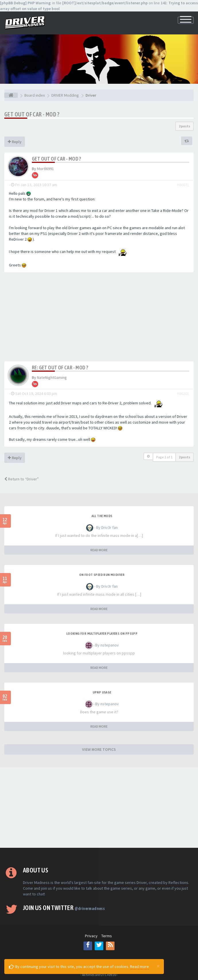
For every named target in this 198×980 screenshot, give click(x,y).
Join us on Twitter (64, 908)
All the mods (102, 516)
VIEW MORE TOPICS (99, 749)
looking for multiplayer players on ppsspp (102, 634)
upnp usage (102, 692)
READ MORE (99, 550)
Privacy (91, 936)
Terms (107, 936)
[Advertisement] (99, 318)
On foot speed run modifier (102, 575)
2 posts (185, 126)
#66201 (183, 393)
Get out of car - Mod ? (32, 114)
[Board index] (11, 95)
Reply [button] (15, 142)
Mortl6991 (45, 169)
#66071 (183, 185)
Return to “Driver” (22, 479)
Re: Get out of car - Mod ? (60, 368)
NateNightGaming (52, 377)
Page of (164, 457)
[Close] (158, 966)
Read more (139, 967)
